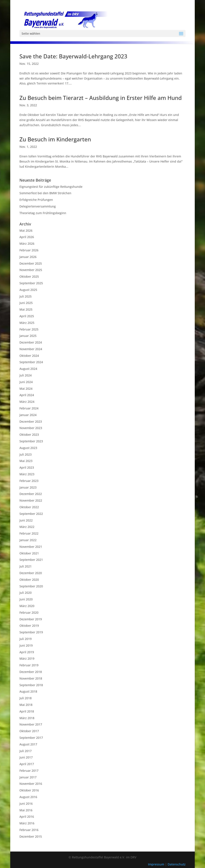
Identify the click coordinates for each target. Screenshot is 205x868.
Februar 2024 (29, 408)
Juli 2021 (26, 566)
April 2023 (27, 467)
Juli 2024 (26, 375)
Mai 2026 (26, 230)
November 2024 (31, 349)
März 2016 (27, 823)
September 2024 (31, 362)
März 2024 (27, 402)
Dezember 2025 (31, 263)
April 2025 (27, 316)
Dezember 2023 (31, 421)
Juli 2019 (26, 639)
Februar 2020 (29, 612)
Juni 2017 (26, 757)
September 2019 (31, 632)
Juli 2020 (26, 593)
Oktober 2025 (29, 276)
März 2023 (27, 474)
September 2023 (31, 441)
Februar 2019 (29, 665)
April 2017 (27, 764)
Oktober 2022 (29, 507)
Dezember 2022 (31, 494)
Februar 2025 (29, 329)
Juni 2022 (26, 520)
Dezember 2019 (31, 619)
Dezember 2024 (31, 342)
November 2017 (31, 724)
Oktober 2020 (29, 580)
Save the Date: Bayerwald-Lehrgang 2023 (73, 56)
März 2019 (27, 658)
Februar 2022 (29, 533)
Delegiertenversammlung (38, 206)
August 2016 (28, 797)
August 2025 (28, 290)
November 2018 (31, 678)
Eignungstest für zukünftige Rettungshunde (51, 187)
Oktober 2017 (29, 731)
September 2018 (31, 685)
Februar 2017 (29, 771)
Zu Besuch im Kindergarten (55, 139)
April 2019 (27, 652)
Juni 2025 (26, 303)
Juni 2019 (26, 645)
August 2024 (28, 369)
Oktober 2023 (29, 435)
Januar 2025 (28, 336)
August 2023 (28, 448)
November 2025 (31, 270)
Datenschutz (177, 864)
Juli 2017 (26, 751)
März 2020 (27, 606)
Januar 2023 (28, 487)
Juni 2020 (26, 599)
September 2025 (31, 283)
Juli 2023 (26, 454)
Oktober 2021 (29, 553)
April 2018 (27, 711)
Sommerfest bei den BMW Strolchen (45, 193)
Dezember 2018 (31, 672)
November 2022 (31, 500)
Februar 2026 (29, 250)
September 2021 (31, 560)
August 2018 (28, 691)
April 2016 (27, 817)
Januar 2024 (28, 415)
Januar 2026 (28, 257)
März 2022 (27, 527)
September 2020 (31, 586)
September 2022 (31, 514)
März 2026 (27, 244)
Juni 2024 (26, 382)
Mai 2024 (26, 389)
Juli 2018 (26, 698)
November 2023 (31, 428)
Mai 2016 (26, 810)
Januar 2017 (28, 777)
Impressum (157, 864)
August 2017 (28, 744)
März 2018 (27, 718)
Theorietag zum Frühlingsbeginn (43, 213)
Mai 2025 (26, 309)
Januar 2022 (28, 540)
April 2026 (27, 237)
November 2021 (31, 547)
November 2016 (31, 784)
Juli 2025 (26, 296)
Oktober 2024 (29, 356)
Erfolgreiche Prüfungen (36, 200)
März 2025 (27, 323)
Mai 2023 (26, 461)
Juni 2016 (26, 804)
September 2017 (31, 738)
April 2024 (27, 395)
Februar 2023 (29, 481)
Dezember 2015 (31, 836)
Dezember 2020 (31, 573)
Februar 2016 (29, 830)
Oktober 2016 (29, 790)
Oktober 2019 (29, 626)
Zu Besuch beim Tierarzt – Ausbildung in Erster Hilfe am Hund (101, 98)
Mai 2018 (26, 705)
